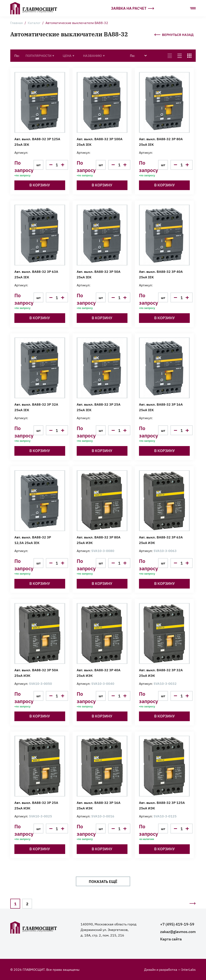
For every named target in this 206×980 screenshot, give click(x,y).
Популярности (40, 55)
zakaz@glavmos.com (178, 931)
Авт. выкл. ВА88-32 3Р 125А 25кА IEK (37, 142)
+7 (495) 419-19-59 (177, 924)
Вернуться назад (174, 34)
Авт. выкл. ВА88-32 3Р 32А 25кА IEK (36, 407)
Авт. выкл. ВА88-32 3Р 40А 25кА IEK (161, 274)
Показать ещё (103, 881)
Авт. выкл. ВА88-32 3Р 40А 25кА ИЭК (99, 673)
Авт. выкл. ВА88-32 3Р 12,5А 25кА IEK (33, 540)
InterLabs (189, 969)
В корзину (40, 185)
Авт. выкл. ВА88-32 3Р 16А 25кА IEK (161, 407)
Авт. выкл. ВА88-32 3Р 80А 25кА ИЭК (99, 540)
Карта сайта (171, 939)
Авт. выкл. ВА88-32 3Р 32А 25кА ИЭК (161, 673)
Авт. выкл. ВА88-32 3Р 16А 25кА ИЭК (99, 805)
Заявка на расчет (133, 8)
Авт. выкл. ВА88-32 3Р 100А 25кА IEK (100, 142)
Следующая (192, 905)
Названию (94, 55)
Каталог (34, 23)
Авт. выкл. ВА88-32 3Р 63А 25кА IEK (36, 274)
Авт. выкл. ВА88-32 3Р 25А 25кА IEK (99, 407)
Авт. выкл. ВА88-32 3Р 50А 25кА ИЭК (36, 673)
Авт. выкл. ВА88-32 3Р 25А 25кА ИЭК (36, 805)
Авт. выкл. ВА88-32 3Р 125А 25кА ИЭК (162, 805)
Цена (69, 55)
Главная (17, 23)
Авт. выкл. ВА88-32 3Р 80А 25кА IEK (161, 142)
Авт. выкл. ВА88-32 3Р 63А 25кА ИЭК (161, 540)
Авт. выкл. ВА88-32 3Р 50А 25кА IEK (99, 274)
